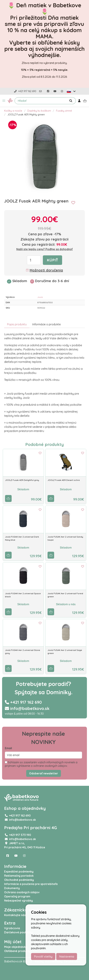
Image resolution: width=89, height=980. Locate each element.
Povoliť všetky (43, 957)
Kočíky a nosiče (13, 111)
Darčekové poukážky (18, 932)
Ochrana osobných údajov (22, 892)
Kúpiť (52, 260)
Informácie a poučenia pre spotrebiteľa (31, 884)
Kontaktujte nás (15, 915)
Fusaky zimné (64, 111)
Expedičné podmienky (19, 871)
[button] (4, 101)
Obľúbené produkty (17, 951)
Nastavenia (67, 957)
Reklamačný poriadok (19, 876)
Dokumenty (12, 888)
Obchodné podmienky (19, 880)
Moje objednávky (16, 947)
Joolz (40, 297)
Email (8, 748)
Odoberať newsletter (44, 773)
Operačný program (17, 896)
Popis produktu (17, 324)
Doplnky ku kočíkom (39, 111)
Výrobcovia (12, 928)
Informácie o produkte (46, 324)
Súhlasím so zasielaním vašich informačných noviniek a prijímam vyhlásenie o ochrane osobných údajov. (41, 764)
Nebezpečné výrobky (18, 901)
